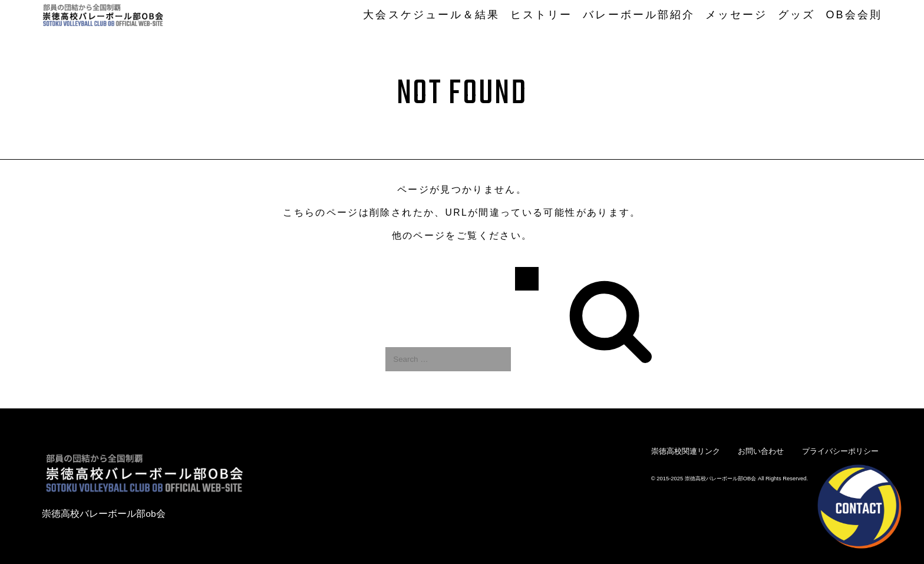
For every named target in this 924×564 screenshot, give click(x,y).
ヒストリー (541, 15)
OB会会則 (854, 15)
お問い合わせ (761, 451)
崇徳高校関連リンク (686, 451)
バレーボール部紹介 (639, 15)
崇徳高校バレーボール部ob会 (103, 514)
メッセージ (736, 15)
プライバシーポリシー (840, 451)
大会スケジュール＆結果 (431, 15)
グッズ (796, 15)
